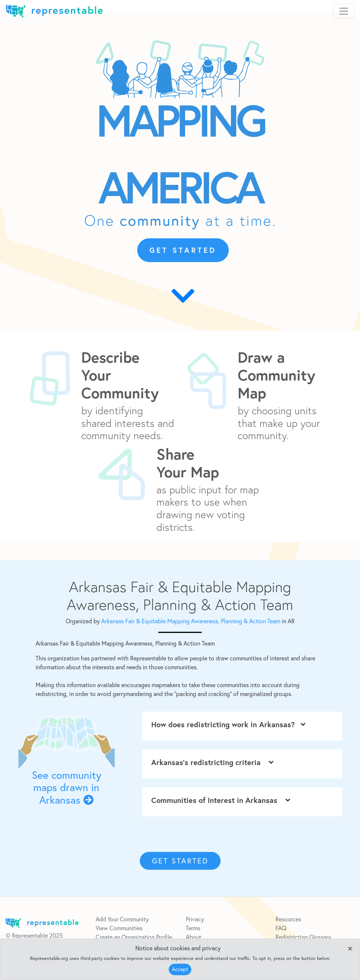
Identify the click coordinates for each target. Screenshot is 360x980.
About (194, 937)
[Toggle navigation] (344, 11)
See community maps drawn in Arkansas (67, 787)
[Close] (350, 948)
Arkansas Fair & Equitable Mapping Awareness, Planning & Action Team (191, 621)
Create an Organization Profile (134, 937)
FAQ (281, 928)
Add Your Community (122, 919)
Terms (193, 928)
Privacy (195, 919)
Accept (180, 969)
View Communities (119, 928)
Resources (288, 919)
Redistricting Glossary (303, 937)
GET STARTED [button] (183, 250)
